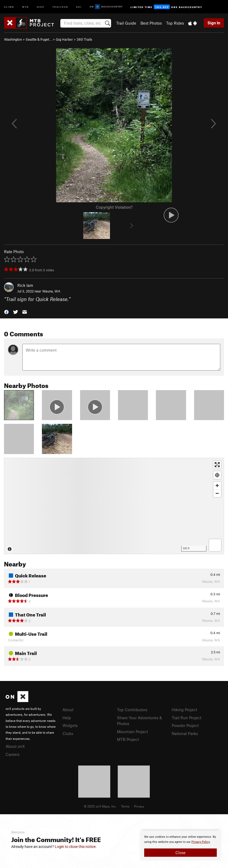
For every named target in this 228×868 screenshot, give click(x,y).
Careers (13, 754)
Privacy (139, 806)
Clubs (68, 733)
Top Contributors (132, 710)
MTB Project (128, 739)
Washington (13, 39)
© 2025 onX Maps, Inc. (100, 806)
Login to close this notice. (76, 847)
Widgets (70, 725)
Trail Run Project (186, 718)
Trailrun (60, 7)
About (68, 710)
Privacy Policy (201, 842)
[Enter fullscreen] (217, 465)
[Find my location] (217, 475)
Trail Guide (126, 23)
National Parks (185, 733)
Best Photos (151, 23)
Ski (79, 7)
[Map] (114, 506)
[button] (6, 312)
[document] (180, 846)
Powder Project (185, 725)
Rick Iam (25, 285)
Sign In (214, 23)
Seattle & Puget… (39, 39)
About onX (15, 746)
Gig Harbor (64, 39)
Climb (9, 7)
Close (180, 852)
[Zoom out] (217, 493)
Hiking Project (184, 710)
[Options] (215, 545)
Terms (125, 806)
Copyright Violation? (114, 207)
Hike (41, 7)
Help (67, 718)
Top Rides (175, 23)
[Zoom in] (217, 486)
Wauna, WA (51, 291)
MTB (25, 7)
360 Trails (84, 39)
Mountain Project (132, 732)
